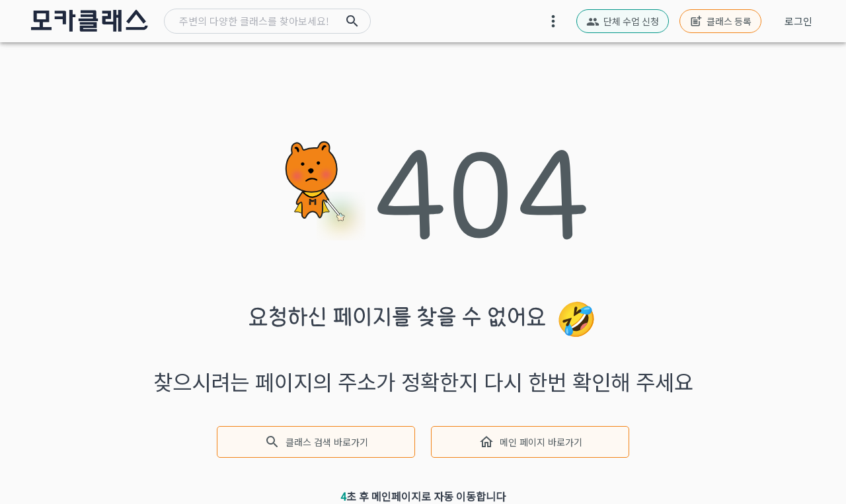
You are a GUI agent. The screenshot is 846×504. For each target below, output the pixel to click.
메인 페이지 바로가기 (530, 442)
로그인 (798, 21)
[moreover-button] (553, 21)
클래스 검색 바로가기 (316, 442)
